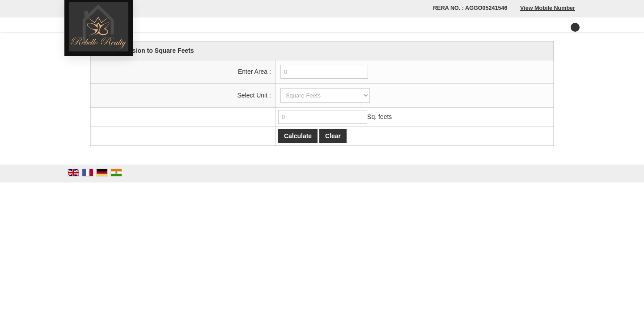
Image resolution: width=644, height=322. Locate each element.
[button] (548, 8)
